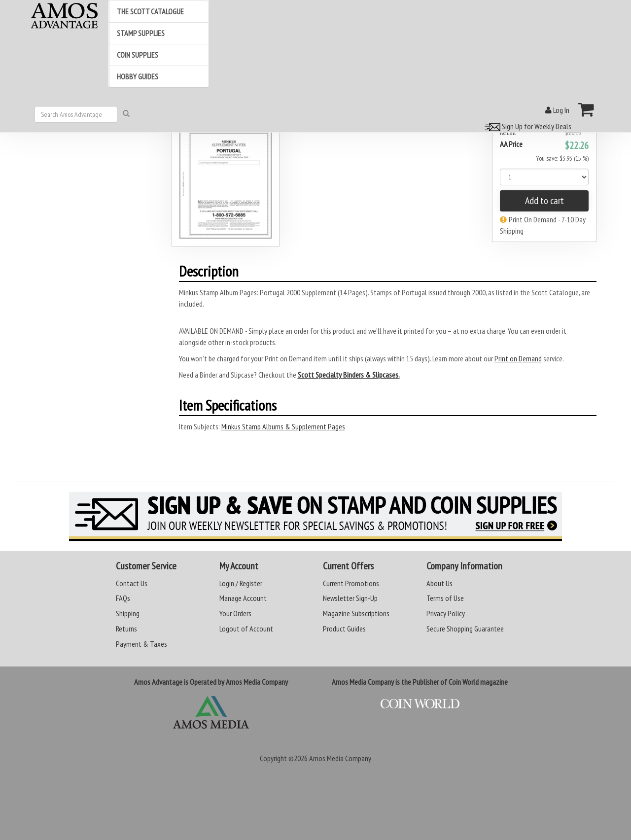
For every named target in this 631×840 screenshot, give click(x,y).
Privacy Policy (446, 613)
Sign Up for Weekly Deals (526, 126)
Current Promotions (351, 583)
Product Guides (344, 629)
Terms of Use (445, 598)
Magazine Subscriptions (356, 613)
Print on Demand (518, 358)
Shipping (128, 613)
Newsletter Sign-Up (350, 598)
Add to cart (544, 201)
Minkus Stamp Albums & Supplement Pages (283, 426)
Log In (557, 110)
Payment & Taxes (141, 644)
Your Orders (235, 613)
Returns (126, 629)
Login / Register (241, 583)
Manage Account (243, 598)
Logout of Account (246, 629)
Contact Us (132, 583)
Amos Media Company (340, 758)
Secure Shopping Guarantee (465, 629)
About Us (439, 583)
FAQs (123, 598)
